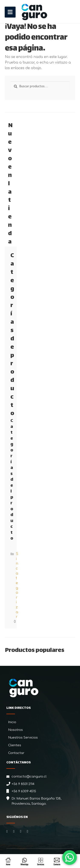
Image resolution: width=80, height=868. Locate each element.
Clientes (15, 745)
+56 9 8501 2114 (23, 784)
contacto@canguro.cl (29, 777)
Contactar (16, 753)
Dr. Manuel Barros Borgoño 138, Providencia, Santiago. (36, 801)
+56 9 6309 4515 (24, 791)
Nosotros (15, 730)
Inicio (12, 722)
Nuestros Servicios (23, 738)
